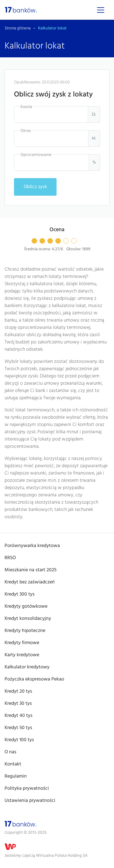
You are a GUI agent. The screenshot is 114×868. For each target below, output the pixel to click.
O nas (10, 752)
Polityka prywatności (27, 789)
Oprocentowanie (36, 155)
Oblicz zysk (35, 187)
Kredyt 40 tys (19, 716)
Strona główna (18, 28)
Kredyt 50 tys (18, 728)
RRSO (10, 558)
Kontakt (13, 764)
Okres (26, 131)
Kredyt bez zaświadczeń (30, 582)
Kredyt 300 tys (20, 594)
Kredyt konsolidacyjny (28, 619)
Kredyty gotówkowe (26, 606)
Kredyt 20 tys (18, 691)
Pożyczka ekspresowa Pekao (34, 679)
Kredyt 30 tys (18, 704)
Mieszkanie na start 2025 (31, 570)
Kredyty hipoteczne (25, 631)
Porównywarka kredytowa (32, 546)
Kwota (26, 107)
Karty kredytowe (22, 655)
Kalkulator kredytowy (27, 667)
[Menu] (101, 10)
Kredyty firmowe (22, 643)
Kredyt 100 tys (19, 740)
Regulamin (16, 776)
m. (94, 138)
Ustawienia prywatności (30, 801)
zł (94, 115)
